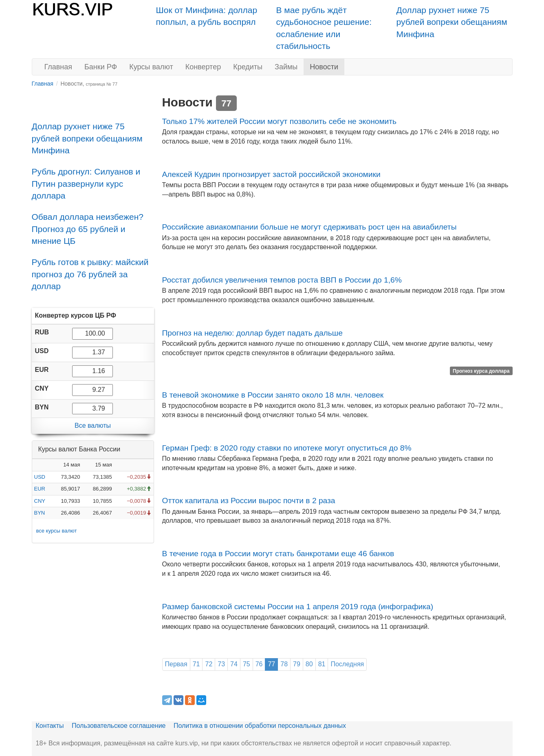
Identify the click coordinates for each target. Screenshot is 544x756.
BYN (40, 513)
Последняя (347, 664)
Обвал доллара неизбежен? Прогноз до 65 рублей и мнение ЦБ (88, 229)
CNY (40, 501)
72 (209, 664)
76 (259, 664)
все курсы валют (57, 531)
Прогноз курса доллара (481, 371)
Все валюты (93, 426)
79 (297, 664)
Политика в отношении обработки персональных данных (260, 726)
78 (284, 664)
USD (40, 477)
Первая (176, 664)
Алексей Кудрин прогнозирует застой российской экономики (271, 174)
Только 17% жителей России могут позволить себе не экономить (280, 121)
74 (234, 664)
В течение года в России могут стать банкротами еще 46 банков (278, 554)
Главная (58, 67)
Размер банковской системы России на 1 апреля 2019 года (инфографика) (298, 607)
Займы (286, 67)
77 (271, 664)
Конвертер (203, 67)
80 (309, 664)
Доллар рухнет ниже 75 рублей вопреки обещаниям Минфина (452, 22)
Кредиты (248, 67)
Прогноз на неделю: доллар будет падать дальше (252, 333)
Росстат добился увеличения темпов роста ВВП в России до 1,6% (282, 280)
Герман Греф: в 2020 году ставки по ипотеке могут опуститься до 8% (287, 448)
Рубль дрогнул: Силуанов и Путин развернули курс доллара (86, 183)
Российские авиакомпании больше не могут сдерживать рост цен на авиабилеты (309, 227)
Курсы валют (151, 67)
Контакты (50, 726)
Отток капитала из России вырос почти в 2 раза (249, 501)
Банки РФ (101, 67)
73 (221, 664)
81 (322, 664)
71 (196, 664)
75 (247, 664)
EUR (40, 489)
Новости (324, 67)
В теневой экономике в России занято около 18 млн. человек (273, 395)
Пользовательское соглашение (119, 726)
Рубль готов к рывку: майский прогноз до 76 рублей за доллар (90, 274)
